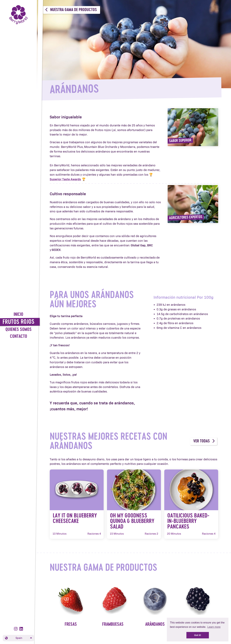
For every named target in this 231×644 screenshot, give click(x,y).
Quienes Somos (19, 330)
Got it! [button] (198, 635)
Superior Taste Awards (65, 179)
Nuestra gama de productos (71, 10)
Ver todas (204, 441)
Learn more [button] (214, 627)
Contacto (19, 337)
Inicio (18, 315)
